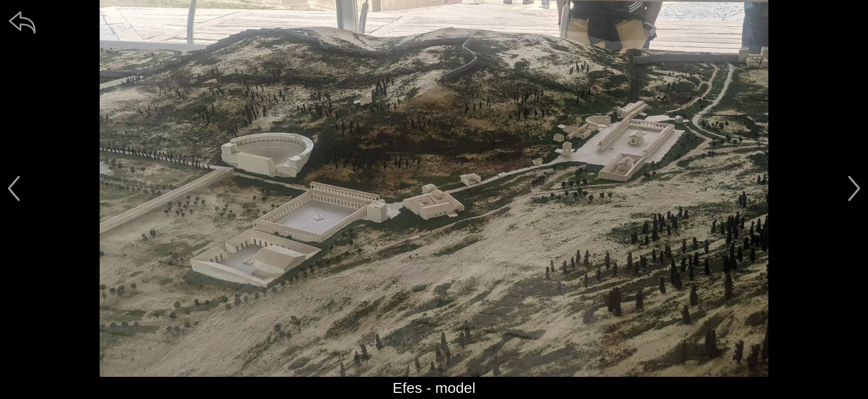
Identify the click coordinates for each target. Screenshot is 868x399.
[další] (854, 188)
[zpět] (22, 22)
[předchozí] (14, 188)
